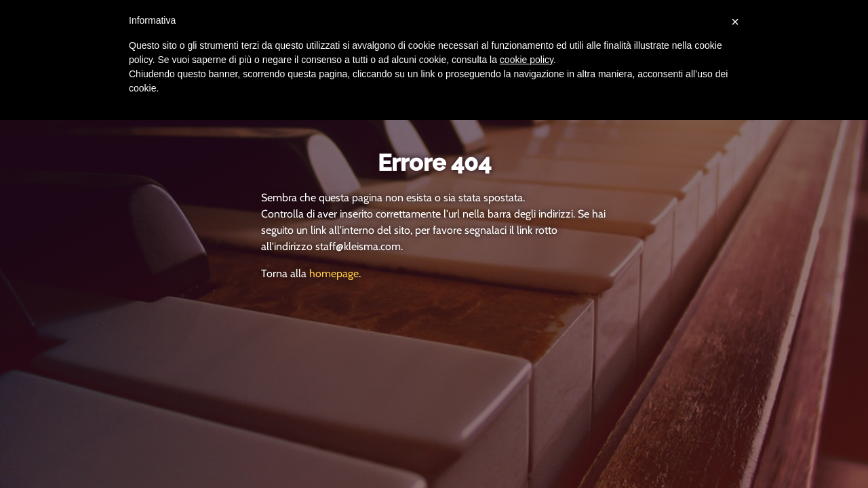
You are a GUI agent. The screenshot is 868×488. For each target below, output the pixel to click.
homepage (334, 273)
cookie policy (527, 60)
